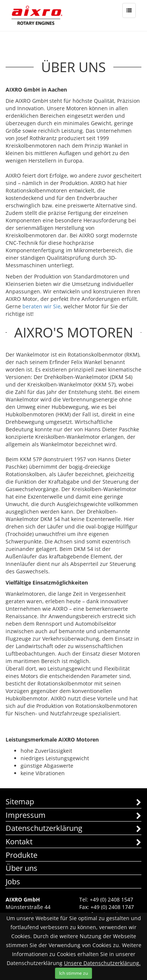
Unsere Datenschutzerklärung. (102, 963)
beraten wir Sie (42, 306)
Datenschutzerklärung (73, 829)
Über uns (22, 868)
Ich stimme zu (73, 973)
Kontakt (73, 842)
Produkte (22, 855)
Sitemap (73, 802)
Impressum (73, 816)
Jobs (13, 882)
